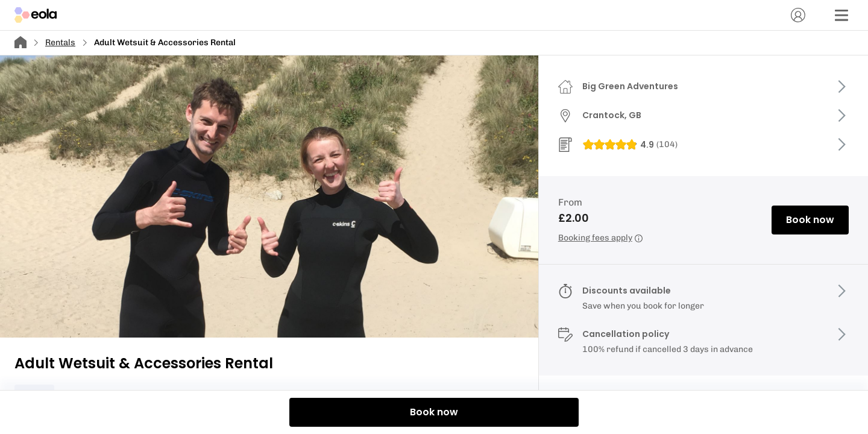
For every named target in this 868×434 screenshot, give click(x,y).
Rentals (60, 42)
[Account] (798, 15)
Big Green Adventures (630, 86)
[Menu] (841, 15)
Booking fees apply (600, 238)
